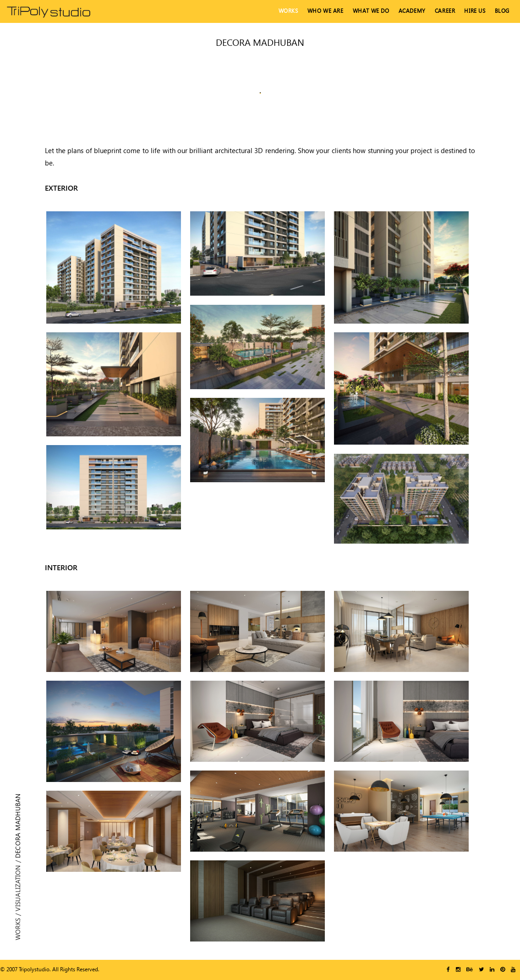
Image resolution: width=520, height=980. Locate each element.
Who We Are (326, 11)
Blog (502, 11)
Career (445, 11)
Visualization (18, 888)
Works (288, 11)
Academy (412, 11)
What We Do (371, 11)
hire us (475, 11)
